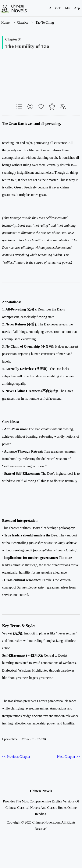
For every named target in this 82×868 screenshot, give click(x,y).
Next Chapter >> (68, 757)
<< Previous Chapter (16, 757)
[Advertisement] (41, 80)
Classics (22, 22)
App (77, 8)
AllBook (55, 8)
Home (5, 22)
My (67, 8)
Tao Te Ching (45, 22)
